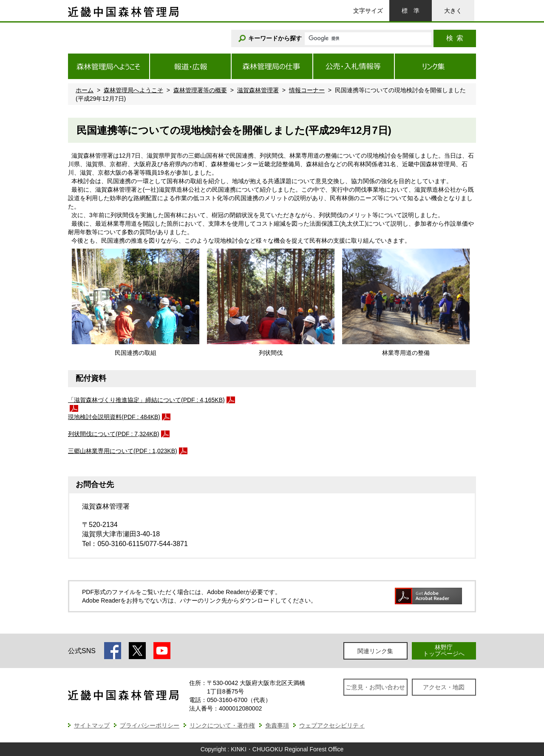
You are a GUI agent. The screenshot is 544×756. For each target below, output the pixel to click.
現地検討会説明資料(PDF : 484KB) (114, 417)
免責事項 (277, 725)
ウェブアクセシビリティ (332, 725)
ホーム (85, 90)
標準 (411, 11)
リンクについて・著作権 (222, 725)
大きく (453, 11)
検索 (455, 38)
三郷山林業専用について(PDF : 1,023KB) (123, 451)
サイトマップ (92, 725)
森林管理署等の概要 (200, 90)
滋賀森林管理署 (258, 90)
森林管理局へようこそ (133, 90)
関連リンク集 (375, 651)
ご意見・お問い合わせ (375, 687)
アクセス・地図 (444, 687)
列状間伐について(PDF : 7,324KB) (114, 434)
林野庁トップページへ (444, 650)
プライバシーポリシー (150, 725)
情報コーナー (307, 90)
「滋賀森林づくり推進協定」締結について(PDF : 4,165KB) (146, 400)
